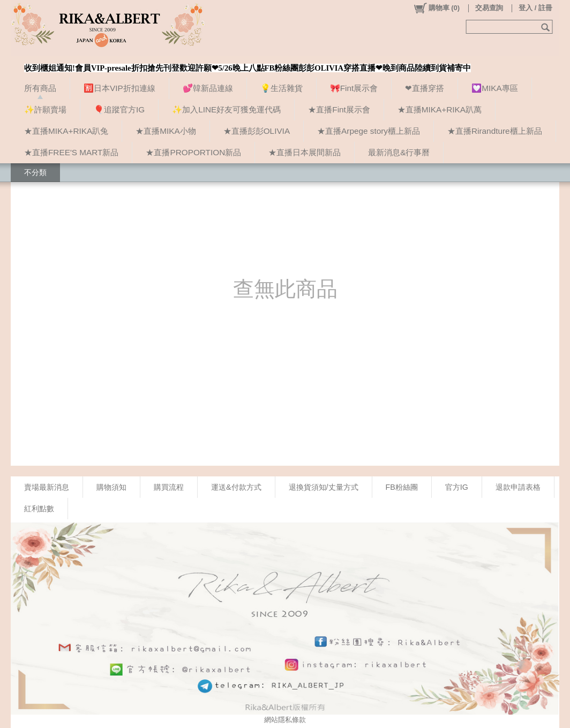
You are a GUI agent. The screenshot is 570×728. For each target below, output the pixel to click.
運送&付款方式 (236, 487)
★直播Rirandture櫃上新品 (495, 131)
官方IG (457, 487)
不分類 (35, 172)
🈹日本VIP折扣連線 (119, 88)
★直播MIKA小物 (166, 131)
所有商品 (40, 88)
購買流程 (169, 487)
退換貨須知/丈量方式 (324, 487)
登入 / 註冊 (535, 8)
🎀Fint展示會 (354, 88)
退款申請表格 (518, 487)
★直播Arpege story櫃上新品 (369, 131)
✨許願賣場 (45, 109)
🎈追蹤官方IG (119, 109)
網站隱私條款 (285, 720)
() (436, 8)
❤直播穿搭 (425, 88)
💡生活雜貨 (282, 88)
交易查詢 (489, 8)
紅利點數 (39, 509)
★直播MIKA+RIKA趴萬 (440, 109)
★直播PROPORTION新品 (193, 152)
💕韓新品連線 (208, 88)
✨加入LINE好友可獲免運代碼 (226, 109)
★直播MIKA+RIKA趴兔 (66, 131)
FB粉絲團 (402, 487)
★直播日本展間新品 (305, 152)
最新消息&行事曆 (399, 152)
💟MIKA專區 (494, 88)
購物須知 (111, 487)
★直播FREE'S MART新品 (71, 152)
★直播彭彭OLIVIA (257, 131)
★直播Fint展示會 (339, 109)
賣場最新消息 (47, 487)
